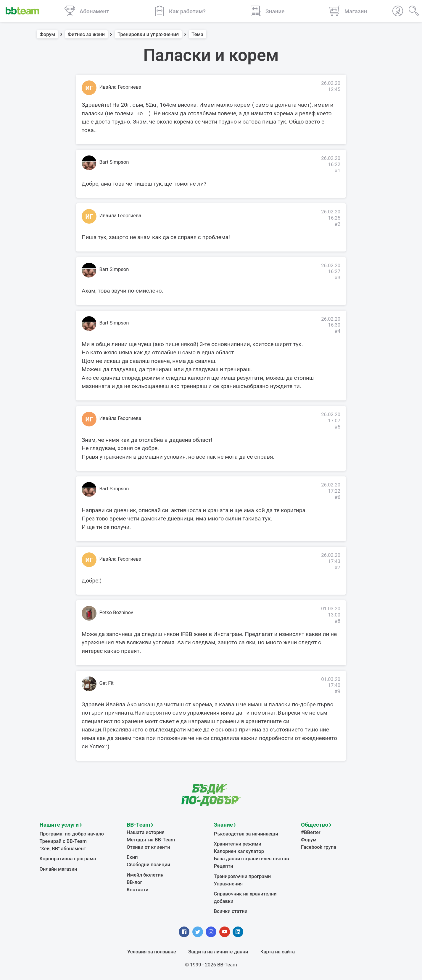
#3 (337, 278)
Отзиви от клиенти (148, 847)
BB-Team (138, 825)
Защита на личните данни (218, 952)
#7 (337, 568)
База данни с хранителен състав (252, 859)
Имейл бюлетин (145, 875)
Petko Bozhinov (116, 612)
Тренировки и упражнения (148, 34)
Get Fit (107, 683)
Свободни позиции (148, 865)
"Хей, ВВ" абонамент (63, 849)
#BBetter (311, 832)
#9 (337, 691)
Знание (223, 825)
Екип (132, 857)
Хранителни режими (238, 844)
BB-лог (135, 882)
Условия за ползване (152, 952)
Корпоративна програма (68, 859)
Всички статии (231, 911)
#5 (337, 427)
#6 (337, 497)
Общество (315, 825)
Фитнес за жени (86, 34)
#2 (337, 224)
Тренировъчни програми (243, 876)
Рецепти (224, 866)
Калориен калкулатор (239, 851)
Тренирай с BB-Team (63, 841)
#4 (337, 331)
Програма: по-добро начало (72, 834)
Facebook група (319, 847)
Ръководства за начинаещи (246, 834)
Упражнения (228, 884)
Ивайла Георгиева (120, 87)
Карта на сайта (278, 952)
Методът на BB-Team (151, 840)
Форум (47, 34)
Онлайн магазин (58, 869)
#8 (337, 621)
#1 (337, 171)
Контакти (137, 890)
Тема (197, 34)
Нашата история (146, 832)
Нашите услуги (59, 825)
